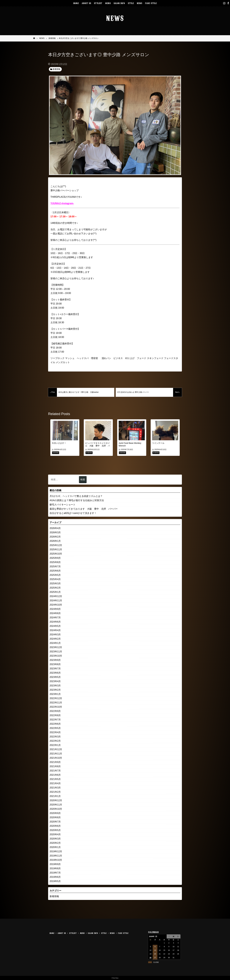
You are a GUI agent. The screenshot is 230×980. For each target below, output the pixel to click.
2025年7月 (55, 566)
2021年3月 (55, 788)
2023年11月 (56, 652)
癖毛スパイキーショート (62, 505)
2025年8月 (55, 562)
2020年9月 (55, 813)
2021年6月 (55, 775)
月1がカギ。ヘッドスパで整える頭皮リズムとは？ (76, 496)
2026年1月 (55, 541)
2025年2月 (55, 588)
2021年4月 (55, 783)
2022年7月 (55, 720)
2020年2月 (55, 843)
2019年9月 (55, 864)
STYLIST (98, 3)
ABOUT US (86, 3)
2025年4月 (55, 579)
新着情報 (54, 896)
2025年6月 (55, 571)
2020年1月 (55, 847)
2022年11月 (56, 703)
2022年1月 (55, 745)
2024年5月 (55, 626)
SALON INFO (119, 3)
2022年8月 (55, 715)
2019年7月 (55, 873)
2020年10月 (56, 809)
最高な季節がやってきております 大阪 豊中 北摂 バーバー (84, 509)
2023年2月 (55, 690)
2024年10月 (56, 605)
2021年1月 (55, 796)
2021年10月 (56, 758)
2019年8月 (55, 868)
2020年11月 (56, 805)
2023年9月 (55, 660)
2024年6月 (55, 622)
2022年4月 (55, 732)
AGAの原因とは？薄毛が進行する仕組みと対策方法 (77, 500)
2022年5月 (55, 728)
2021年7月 (55, 771)
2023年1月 (55, 694)
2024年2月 (55, 639)
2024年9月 (55, 609)
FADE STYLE (151, 3)
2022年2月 (55, 741)
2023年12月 (56, 647)
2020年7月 (55, 822)
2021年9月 (55, 762)
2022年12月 (56, 698)
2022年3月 (55, 737)
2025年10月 (56, 554)
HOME (76, 3)
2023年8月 (55, 664)
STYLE (131, 3)
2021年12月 (56, 749)
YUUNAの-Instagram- (62, 203)
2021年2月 (55, 792)
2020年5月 (55, 830)
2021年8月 (55, 766)
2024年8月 (55, 613)
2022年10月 (56, 707)
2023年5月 (55, 677)
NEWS (140, 3)
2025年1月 (55, 592)
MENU (108, 3)
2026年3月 (55, 532)
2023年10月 (56, 656)
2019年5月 (55, 881)
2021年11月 (56, 754)
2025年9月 (55, 558)
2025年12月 (56, 545)
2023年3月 (55, 686)
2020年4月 (55, 834)
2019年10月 (56, 860)
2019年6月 (55, 877)
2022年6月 (55, 724)
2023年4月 (55, 681)
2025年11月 (56, 549)
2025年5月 (55, 575)
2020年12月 (56, 800)
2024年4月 (55, 630)
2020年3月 (55, 839)
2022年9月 (55, 711)
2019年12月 (56, 851)
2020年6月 (55, 826)
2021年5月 (55, 779)
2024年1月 (55, 643)
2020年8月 (55, 817)
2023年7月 (55, 669)
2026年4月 (55, 528)
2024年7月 (55, 618)
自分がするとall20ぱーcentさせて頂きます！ (73, 513)
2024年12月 (56, 596)
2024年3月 (55, 635)
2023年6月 (55, 673)
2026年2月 (55, 537)
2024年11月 (56, 601)
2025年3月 (55, 583)
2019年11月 (56, 856)
